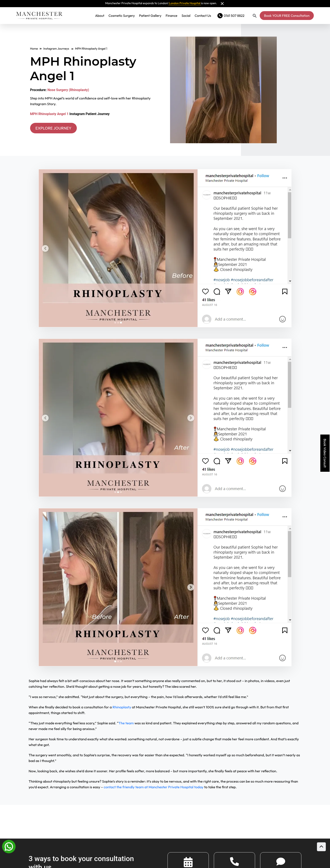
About (100, 16)
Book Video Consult (325, 453)
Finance (172, 16)
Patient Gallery (150, 16)
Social (186, 16)
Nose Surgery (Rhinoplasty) (68, 90)
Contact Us (203, 16)
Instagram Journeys (58, 49)
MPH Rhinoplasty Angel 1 (49, 114)
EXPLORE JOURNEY (55, 128)
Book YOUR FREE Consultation (287, 16)
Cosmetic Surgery (122, 16)
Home (34, 49)
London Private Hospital (185, 3)
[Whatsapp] (9, 846)
